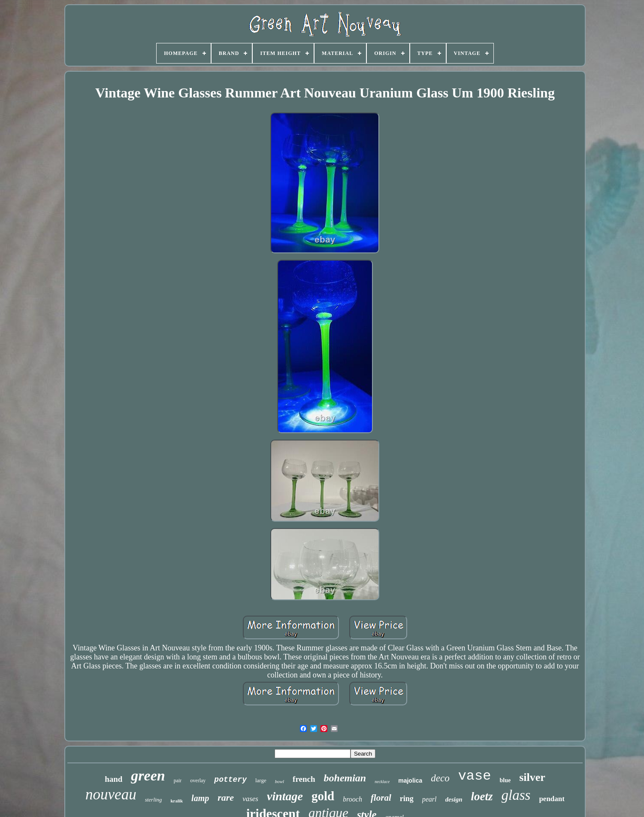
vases (250, 799)
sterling (154, 800)
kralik (177, 801)
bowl (280, 781)
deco (440, 778)
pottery (230, 780)
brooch (352, 799)
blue (505, 780)
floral (381, 798)
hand (113, 779)
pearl (429, 799)
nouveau (111, 794)
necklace (382, 782)
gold (323, 796)
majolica (410, 781)
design (454, 799)
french (304, 779)
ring (407, 799)
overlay (198, 781)
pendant (552, 799)
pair (178, 781)
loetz (482, 796)
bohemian (345, 778)
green (148, 776)
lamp (200, 798)
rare (226, 797)
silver (532, 777)
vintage (285, 796)
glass (516, 795)
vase (475, 776)
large (261, 780)
